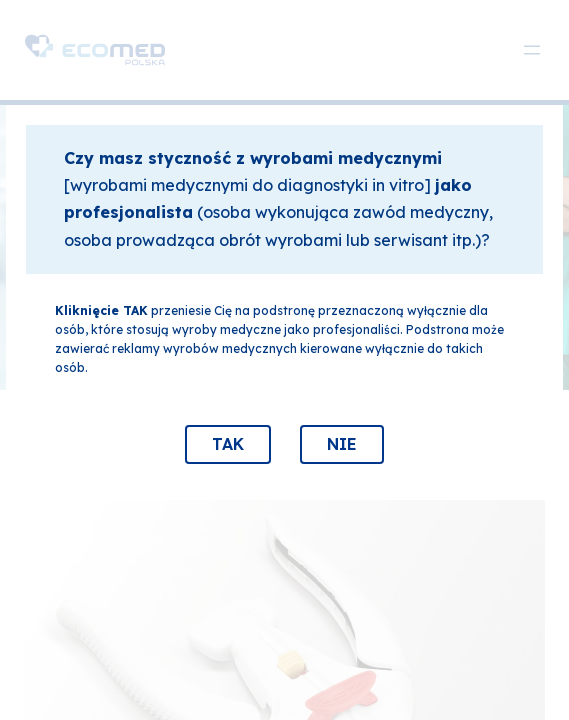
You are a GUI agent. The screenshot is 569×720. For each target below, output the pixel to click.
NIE (342, 444)
